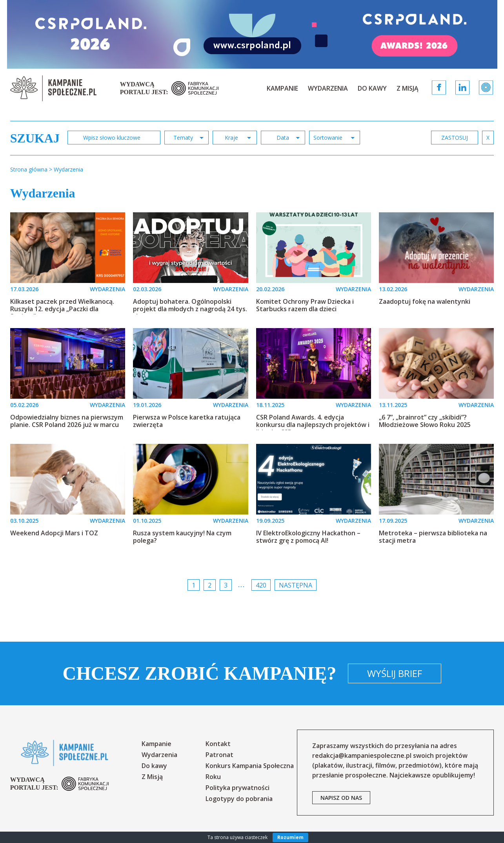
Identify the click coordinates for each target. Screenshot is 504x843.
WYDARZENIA (107, 289)
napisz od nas (341, 798)
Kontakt (218, 744)
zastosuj (455, 138)
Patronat (219, 755)
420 (261, 585)
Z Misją (408, 88)
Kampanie (282, 88)
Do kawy (372, 88)
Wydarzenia (328, 88)
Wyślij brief (395, 673)
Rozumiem (290, 837)
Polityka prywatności (237, 788)
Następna (296, 585)
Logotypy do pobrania (239, 799)
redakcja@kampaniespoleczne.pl (362, 755)
